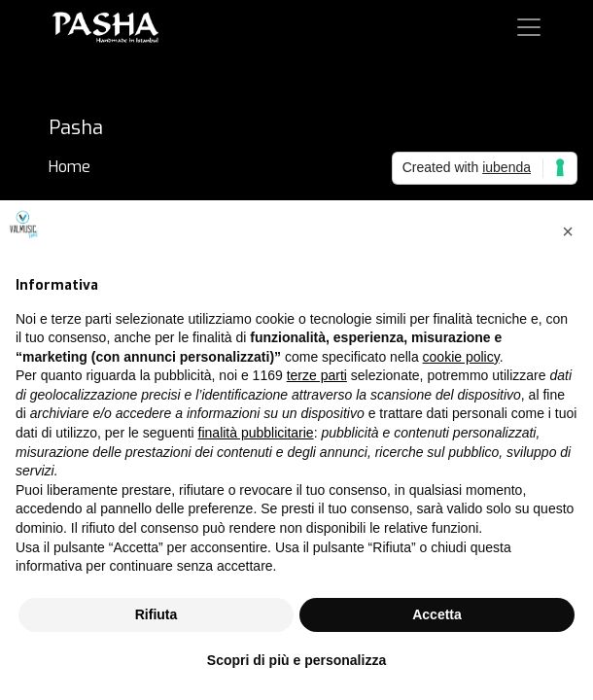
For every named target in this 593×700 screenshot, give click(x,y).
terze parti (317, 375)
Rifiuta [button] (157, 614)
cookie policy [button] (461, 357)
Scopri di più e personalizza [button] (296, 660)
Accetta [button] (437, 614)
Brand (69, 190)
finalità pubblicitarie (256, 433)
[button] (568, 231)
